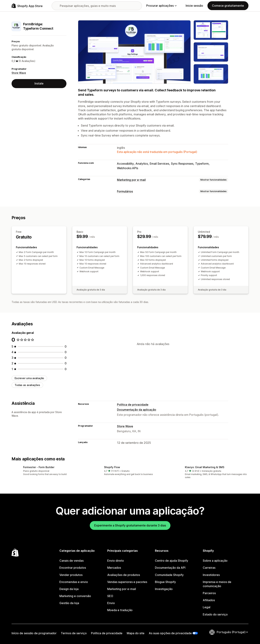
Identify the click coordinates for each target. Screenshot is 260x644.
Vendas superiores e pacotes (127, 582)
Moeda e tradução (120, 610)
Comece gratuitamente (228, 6)
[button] (49, 471)
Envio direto (116, 561)
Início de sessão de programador (34, 633)
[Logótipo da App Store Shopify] (27, 6)
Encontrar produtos (73, 568)
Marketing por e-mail (131, 180)
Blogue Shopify (165, 582)
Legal (207, 607)
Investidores (211, 575)
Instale (39, 83)
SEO (110, 596)
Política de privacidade (133, 405)
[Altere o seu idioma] (232, 632)
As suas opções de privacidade (170, 633)
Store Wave (19, 73)
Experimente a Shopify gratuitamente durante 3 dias (130, 525)
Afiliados (209, 600)
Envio (111, 603)
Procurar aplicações (161, 6)
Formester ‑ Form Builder (39, 467)
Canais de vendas (71, 561)
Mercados (114, 568)
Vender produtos (71, 575)
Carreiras (209, 568)
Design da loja (69, 589)
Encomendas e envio (74, 582)
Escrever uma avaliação (29, 378)
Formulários (125, 191)
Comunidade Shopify (169, 575)
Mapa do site (136, 633)
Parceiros (209, 593)
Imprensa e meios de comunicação (217, 584)
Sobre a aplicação (215, 561)
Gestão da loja (69, 603)
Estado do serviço (215, 614)
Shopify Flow (112, 467)
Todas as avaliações (27, 385)
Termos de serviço (74, 633)
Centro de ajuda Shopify (172, 561)
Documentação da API (170, 568)
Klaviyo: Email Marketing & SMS (205, 467)
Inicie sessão (194, 6)
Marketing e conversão (75, 596)
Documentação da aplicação (137, 410)
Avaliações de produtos (124, 575)
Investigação (164, 589)
